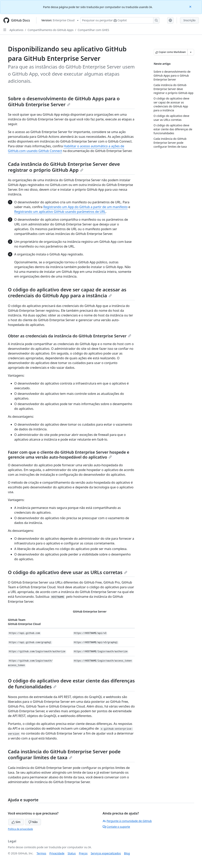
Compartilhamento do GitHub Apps (51, 30)
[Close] (191, 6)
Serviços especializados (106, 853)
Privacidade (57, 853)
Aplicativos (16, 30)
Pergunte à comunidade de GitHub (127, 821)
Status (72, 853)
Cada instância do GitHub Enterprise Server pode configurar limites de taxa (64, 754)
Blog (127, 853)
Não (33, 822)
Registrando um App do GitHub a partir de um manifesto (85, 207)
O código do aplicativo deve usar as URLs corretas (68, 572)
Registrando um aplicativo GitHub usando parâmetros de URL (60, 212)
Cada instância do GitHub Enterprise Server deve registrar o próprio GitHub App (64, 167)
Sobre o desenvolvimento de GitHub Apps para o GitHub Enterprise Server (64, 101)
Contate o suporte (116, 827)
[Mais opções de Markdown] (191, 52)
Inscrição (189, 20)
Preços (83, 853)
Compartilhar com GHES (93, 30)
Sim (16, 822)
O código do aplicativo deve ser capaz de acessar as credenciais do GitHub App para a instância (67, 292)
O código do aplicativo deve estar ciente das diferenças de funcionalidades (71, 684)
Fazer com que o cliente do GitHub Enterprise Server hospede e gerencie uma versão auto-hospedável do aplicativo (69, 455)
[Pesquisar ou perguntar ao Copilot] (120, 20)
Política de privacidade (20, 829)
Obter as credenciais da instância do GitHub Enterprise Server (70, 336)
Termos (41, 853)
